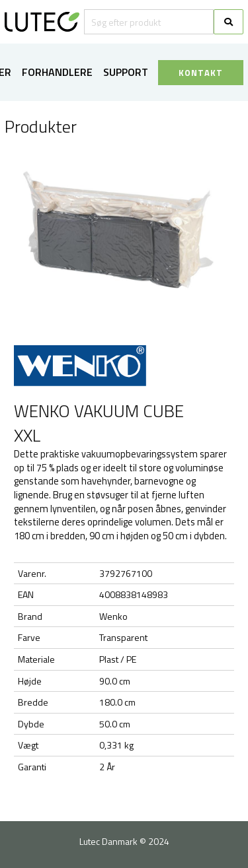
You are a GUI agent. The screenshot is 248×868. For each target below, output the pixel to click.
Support (126, 72)
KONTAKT (201, 73)
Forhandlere (57, 72)
